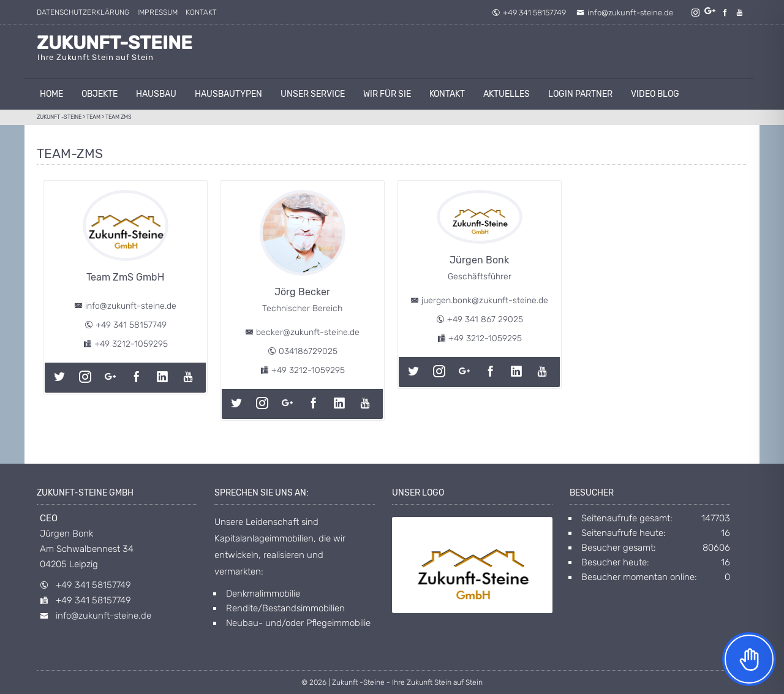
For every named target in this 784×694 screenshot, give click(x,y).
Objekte (100, 94)
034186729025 (308, 351)
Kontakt (201, 12)
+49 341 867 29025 (485, 319)
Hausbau (156, 94)
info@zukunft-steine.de (625, 13)
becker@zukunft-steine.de (308, 332)
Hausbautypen (228, 94)
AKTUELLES (507, 94)
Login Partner (580, 94)
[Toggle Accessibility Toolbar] (749, 659)
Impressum (157, 12)
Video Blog (655, 94)
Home (51, 94)
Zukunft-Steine (115, 43)
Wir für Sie (387, 94)
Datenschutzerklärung (83, 12)
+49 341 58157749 (529, 13)
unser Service (313, 94)
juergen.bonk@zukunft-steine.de (485, 300)
